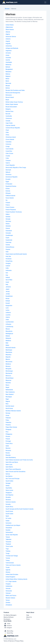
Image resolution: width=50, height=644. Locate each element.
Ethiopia (8, 193)
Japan (8, 289)
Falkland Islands (11, 196)
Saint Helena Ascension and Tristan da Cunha (19, 460)
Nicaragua (9, 397)
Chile (7, 132)
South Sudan (9, 514)
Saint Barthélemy (11, 458)
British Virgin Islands (12, 104)
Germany (8, 221)
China (7, 135)
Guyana (8, 249)
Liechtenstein (10, 322)
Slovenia (8, 500)
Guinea (8, 245)
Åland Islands (10, 30)
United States (10, 25)
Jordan (8, 294)
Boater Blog (8, 633)
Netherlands (9, 390)
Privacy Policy (19, 641)
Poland (8, 439)
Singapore (9, 493)
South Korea (9, 511)
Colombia (9, 142)
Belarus (8, 74)
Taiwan (8, 537)
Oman (7, 415)
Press (28, 619)
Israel (7, 282)
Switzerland (9, 532)
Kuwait (8, 303)
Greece (8, 228)
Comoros (8, 144)
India (7, 268)
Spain (7, 516)
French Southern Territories (14, 212)
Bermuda (8, 83)
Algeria (8, 34)
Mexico (8, 359)
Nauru (7, 385)
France (8, 205)
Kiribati (8, 301)
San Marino (9, 476)
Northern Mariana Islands (13, 411)
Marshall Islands (11, 348)
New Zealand (10, 394)
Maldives (8, 341)
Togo (7, 549)
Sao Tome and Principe (13, 479)
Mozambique (10, 378)
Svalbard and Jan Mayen (13, 525)
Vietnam (8, 593)
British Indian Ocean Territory (14, 102)
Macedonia (9, 331)
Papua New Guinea (11, 427)
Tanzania (8, 542)
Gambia (8, 217)
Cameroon (9, 118)
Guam (7, 238)
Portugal (8, 441)
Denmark (8, 170)
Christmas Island (11, 137)
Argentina (9, 51)
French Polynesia (11, 210)
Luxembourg (9, 327)
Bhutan (8, 86)
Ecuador (8, 179)
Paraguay (8, 429)
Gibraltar (8, 226)
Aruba (7, 55)
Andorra (8, 39)
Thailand (8, 544)
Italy (7, 284)
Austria (8, 60)
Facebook (8, 626)
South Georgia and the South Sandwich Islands (20, 509)
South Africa (9, 507)
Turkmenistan (10, 563)
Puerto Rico (9, 443)
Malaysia (8, 338)
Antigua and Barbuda (12, 48)
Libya (7, 320)
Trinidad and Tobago (12, 556)
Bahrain (8, 67)
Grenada (8, 233)
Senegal (8, 483)
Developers (7, 619)
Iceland (8, 266)
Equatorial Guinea (11, 186)
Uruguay (8, 584)
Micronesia (9, 362)
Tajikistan (9, 539)
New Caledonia (10, 392)
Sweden (8, 530)
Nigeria (8, 401)
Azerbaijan (9, 62)
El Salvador (9, 184)
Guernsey (9, 242)
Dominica (9, 175)
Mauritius (9, 355)
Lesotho (8, 315)
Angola (8, 41)
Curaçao (8, 160)
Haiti (7, 252)
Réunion (8, 448)
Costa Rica (9, 151)
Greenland (9, 231)
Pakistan (8, 418)
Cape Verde (9, 123)
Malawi (8, 336)
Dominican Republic (12, 177)
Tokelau (8, 551)
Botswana (9, 95)
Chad (7, 130)
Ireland (8, 277)
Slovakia (8, 497)
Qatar (7, 446)
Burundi (8, 114)
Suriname (9, 523)
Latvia (7, 310)
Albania (8, 32)
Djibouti (8, 172)
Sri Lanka (8, 518)
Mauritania (9, 352)
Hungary (8, 263)
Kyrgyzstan (9, 306)
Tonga (8, 553)
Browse (7, 9)
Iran (7, 273)
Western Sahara (10, 598)
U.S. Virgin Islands (11, 581)
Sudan (8, 521)
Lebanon (8, 313)
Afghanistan (9, 27)
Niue (7, 404)
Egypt (7, 182)
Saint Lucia (9, 465)
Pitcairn (8, 436)
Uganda (8, 570)
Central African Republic (13, 128)
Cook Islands (10, 149)
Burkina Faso (10, 111)
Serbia (8, 486)
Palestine (8, 422)
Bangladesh (9, 69)
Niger (7, 399)
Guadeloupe (9, 235)
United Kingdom (10, 577)
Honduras (9, 259)
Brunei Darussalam (11, 107)
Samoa (8, 474)
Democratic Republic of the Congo (16, 168)
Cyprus (8, 163)
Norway (8, 413)
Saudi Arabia (9, 481)
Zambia (8, 603)
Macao (8, 329)
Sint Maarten (10, 495)
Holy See (8, 256)
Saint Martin (9, 467)
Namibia (8, 383)
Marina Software (9, 617)
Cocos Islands (10, 139)
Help (28, 615)
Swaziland (9, 528)
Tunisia (8, 558)
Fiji (7, 200)
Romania (8, 451)
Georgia (8, 219)
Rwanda (8, 455)
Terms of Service (9, 641)
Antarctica (9, 46)
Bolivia (8, 88)
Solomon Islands (11, 502)
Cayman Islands (10, 125)
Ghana (8, 224)
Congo (8, 146)
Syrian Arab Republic (12, 535)
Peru (7, 432)
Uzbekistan (9, 586)
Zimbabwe (9, 605)
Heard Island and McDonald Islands (16, 254)
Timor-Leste (9, 546)
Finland (8, 203)
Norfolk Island (10, 406)
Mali (7, 343)
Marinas (14, 9)
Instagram (8, 628)
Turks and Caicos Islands (13, 565)
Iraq (7, 275)
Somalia (8, 504)
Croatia (8, 156)
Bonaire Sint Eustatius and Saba (15, 90)
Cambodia (9, 116)
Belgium (8, 76)
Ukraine (8, 572)
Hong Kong (9, 261)
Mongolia (9, 369)
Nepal (7, 387)
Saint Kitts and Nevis (12, 462)
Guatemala (9, 240)
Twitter (7, 624)
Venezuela (9, 591)
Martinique (9, 350)
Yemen (8, 600)
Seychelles (9, 488)
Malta (7, 345)
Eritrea (8, 189)
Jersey (8, 291)
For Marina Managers (10, 615)
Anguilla (8, 44)
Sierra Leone (9, 490)
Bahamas (9, 65)
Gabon (8, 214)
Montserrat (9, 373)
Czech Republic (10, 165)
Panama (8, 425)
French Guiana (10, 207)
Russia (8, 453)
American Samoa (11, 37)
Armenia (8, 53)
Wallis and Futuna (11, 596)
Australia (8, 58)
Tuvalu (8, 567)
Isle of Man (9, 280)
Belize (7, 79)
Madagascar (9, 334)
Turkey (8, 560)
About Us (29, 617)
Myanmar (9, 380)
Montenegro (9, 371)
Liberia (8, 317)
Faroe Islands (10, 198)
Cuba (7, 158)
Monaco (8, 366)
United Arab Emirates (12, 574)
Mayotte (8, 357)
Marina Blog (8, 631)
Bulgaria (8, 109)
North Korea (9, 408)
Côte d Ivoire (9, 153)
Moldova (8, 364)
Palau (7, 420)
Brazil (7, 100)
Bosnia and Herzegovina (13, 93)
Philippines (9, 434)
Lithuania (8, 324)
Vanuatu (8, 588)
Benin (7, 81)
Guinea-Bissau (10, 247)
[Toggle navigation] (45, 2)
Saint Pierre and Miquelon (13, 469)
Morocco (8, 376)
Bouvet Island (10, 97)
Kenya (7, 298)
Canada (8, 121)
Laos (7, 308)
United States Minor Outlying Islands (16, 579)
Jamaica (8, 287)
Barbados (9, 72)
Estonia (8, 191)
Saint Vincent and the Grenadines (16, 472)
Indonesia (9, 270)
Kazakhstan (9, 296)
